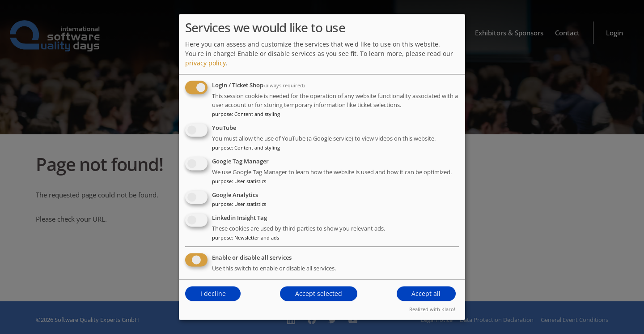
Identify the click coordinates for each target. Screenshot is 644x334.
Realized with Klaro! (432, 310)
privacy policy (205, 63)
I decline (213, 293)
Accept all (426, 293)
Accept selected (319, 293)
